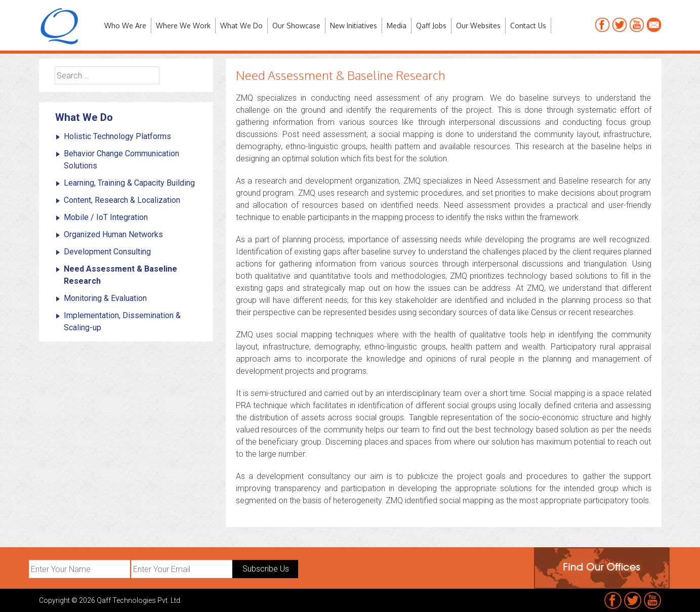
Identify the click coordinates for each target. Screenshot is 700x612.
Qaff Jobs (431, 26)
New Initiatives (354, 26)
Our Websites (478, 26)
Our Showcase (296, 26)
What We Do (241, 26)
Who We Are (125, 26)
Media (397, 26)
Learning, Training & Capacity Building (129, 183)
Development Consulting (107, 252)
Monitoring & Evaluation (105, 298)
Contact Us (528, 26)
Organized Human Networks (113, 234)
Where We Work (183, 26)
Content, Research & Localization (122, 200)
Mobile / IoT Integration (106, 217)
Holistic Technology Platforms (117, 136)
